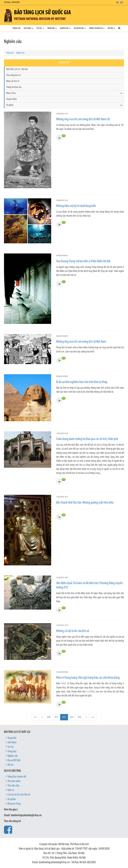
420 (49, 717)
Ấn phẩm (10, 105)
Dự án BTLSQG (80, 28)
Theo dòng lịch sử (13, 75)
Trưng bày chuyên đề (17, 777)
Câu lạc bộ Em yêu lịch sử (19, 795)
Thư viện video (14, 781)
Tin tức (40, 28)
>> (93, 717)
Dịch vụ (11, 790)
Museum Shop (14, 804)
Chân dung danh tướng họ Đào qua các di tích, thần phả (87, 439)
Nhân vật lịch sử (13, 81)
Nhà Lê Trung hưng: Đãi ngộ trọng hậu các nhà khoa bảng (88, 678)
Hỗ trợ (111, 28)
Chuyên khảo (11, 99)
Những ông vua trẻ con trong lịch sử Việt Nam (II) (83, 119)
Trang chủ (16, 28)
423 (72, 717)
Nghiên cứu (65, 28)
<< (35, 717)
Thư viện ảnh (13, 786)
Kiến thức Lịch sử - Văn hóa (17, 69)
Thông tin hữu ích (97, 28)
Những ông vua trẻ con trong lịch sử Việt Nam (81, 342)
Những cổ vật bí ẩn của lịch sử (73, 631)
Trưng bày (52, 28)
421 (56, 717)
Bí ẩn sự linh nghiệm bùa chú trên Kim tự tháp (82, 382)
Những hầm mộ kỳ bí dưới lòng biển (76, 206)
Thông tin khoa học (14, 87)
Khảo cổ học (11, 93)
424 (79, 717)
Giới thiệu (28, 28)
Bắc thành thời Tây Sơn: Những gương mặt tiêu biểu (85, 503)
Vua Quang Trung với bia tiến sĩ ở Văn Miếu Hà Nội (83, 261)
